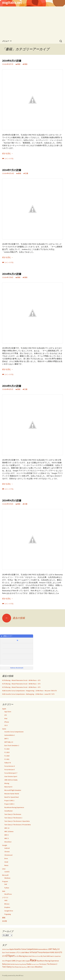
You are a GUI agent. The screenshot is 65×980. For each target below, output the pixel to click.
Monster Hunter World (12, 794)
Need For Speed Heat (12, 797)
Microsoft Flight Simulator (13, 790)
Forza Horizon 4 (10, 766)
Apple (4, 709)
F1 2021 (7, 759)
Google (5, 845)
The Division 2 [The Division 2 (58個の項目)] (52, 964)
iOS (6, 715)
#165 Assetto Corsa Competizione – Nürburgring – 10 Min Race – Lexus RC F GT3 (28, 694)
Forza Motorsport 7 (11, 773)
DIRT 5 (6, 739)
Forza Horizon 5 (10, 770)
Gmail (6, 862)
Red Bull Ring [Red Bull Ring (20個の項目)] (18, 964)
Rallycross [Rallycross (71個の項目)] (6, 964)
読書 (27, 173)
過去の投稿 (14, 618)
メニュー (6, 41)
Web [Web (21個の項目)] (20, 967)
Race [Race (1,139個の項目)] (33, 960)
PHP (6, 884)
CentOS (7, 872)
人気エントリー (7, 636)
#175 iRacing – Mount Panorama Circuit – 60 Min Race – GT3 (21, 684)
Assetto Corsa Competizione (14, 732)
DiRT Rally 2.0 (9, 742)
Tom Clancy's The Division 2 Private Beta (18, 825)
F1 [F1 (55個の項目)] (18, 952)
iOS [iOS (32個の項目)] (18, 956)
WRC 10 (7, 828)
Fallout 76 (8, 763)
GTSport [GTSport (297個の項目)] (10, 956)
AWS (6, 900)
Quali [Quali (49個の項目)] (28, 961)
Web (4, 891)
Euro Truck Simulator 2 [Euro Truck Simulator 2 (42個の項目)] (9, 952)
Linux (4, 869)
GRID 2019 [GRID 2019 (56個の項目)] (54, 952)
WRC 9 (6, 838)
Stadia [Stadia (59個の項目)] (29, 964)
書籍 (19, 64)
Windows (7, 878)
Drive (6, 858)
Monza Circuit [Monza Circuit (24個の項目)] (37, 956)
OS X (6, 725)
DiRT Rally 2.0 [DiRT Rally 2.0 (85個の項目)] (54, 949)
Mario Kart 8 (8, 787)
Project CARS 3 (9, 804)
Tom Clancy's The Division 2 (13, 818)
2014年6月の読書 (12, 274)
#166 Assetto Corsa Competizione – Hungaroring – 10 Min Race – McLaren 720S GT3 (29, 691)
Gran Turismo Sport (11, 776)
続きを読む (8, 153)
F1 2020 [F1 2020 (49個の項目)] (22, 952)
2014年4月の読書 (12, 501)
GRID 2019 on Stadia (11, 780)
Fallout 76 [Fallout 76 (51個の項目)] (28, 952)
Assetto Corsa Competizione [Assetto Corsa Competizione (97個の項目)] (26, 949)
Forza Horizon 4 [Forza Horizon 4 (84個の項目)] (44, 952)
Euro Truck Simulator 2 (12, 745)
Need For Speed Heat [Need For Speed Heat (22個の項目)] (55, 956)
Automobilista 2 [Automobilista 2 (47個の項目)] (43, 949)
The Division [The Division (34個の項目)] (43, 964)
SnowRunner (9, 811)
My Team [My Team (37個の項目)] (44, 956)
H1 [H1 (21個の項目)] (16, 956)
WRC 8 (6, 835)
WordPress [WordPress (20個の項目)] (24, 967)
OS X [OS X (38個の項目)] (4, 961)
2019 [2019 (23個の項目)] (4, 949)
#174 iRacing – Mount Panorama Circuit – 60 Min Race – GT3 (21, 687)
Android (7, 848)
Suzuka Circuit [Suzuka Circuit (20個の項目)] (35, 964)
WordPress (8, 894)
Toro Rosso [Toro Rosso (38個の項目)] (15, 967)
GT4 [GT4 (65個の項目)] (4, 956)
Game (4, 729)
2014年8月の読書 (12, 61)
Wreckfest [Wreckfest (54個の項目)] (39, 967)
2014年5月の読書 (12, 386)
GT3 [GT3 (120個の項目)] (60, 952)
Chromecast (8, 855)
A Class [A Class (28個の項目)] (7, 949)
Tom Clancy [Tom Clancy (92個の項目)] (7, 967)
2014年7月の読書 (12, 170)
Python (7, 888)
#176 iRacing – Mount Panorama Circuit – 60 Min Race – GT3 (21, 680)
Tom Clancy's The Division (13, 814)
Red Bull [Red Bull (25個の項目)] (13, 964)
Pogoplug (8, 914)
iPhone (7, 722)
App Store (8, 712)
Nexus (6, 865)
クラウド (5, 898)
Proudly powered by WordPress (13, 975)
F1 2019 (7, 752)
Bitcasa (7, 904)
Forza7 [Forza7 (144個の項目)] (35, 952)
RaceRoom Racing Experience (14, 807)
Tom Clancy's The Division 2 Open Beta (17, 821)
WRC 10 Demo (9, 831)
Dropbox (7, 907)
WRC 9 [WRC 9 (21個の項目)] (33, 967)
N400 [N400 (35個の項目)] (48, 956)
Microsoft (5, 875)
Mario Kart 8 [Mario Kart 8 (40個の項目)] (29, 956)
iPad (6, 718)
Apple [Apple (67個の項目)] (12, 949)
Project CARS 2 (9, 801)
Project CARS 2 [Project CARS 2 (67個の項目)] (11, 961)
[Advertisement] (32, 22)
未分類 (5, 921)
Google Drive (9, 911)
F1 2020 (7, 756)
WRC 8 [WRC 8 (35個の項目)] (29, 967)
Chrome (7, 852)
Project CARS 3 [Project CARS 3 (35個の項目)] (21, 961)
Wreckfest (8, 842)
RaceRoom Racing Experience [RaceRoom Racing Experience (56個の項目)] (48, 961)
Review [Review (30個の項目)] (24, 964)
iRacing (7, 783)
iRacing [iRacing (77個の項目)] (22, 956)
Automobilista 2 (10, 735)
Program (5, 881)
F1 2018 (7, 749)
